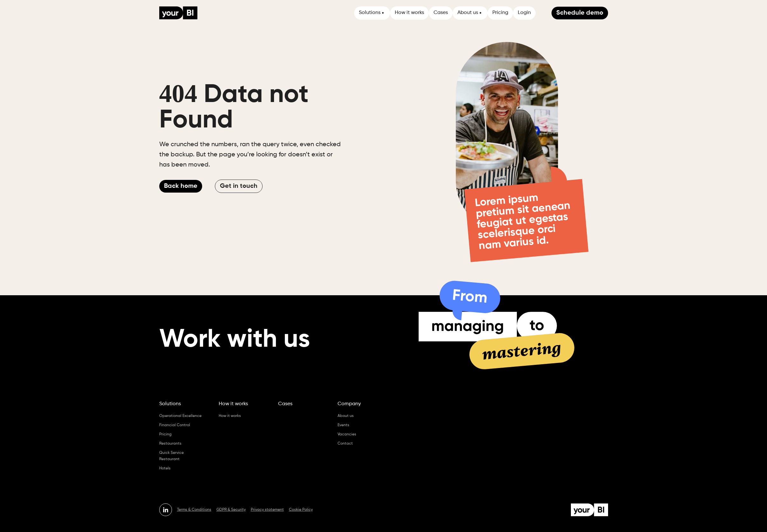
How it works (409, 13)
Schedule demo (580, 13)
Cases (441, 13)
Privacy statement (267, 510)
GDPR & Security (231, 510)
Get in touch (239, 186)
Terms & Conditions (194, 510)
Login (524, 13)
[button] (372, 13)
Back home (181, 186)
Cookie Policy (301, 510)
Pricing (500, 13)
